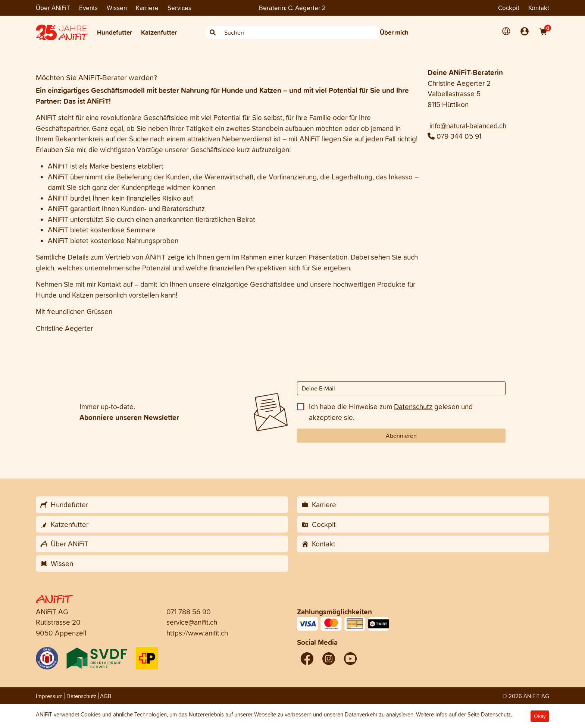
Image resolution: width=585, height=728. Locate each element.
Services (179, 8)
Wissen (117, 8)
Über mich (394, 32)
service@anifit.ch (192, 622)
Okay (540, 716)
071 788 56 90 (189, 612)
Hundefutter (115, 32)
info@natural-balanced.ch (468, 126)
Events (88, 8)
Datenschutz (413, 407)
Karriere (147, 8)
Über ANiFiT (53, 8)
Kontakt (539, 8)
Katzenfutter (159, 32)
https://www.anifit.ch (197, 633)
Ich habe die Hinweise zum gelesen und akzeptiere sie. (391, 412)
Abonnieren (401, 436)
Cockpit (509, 8)
